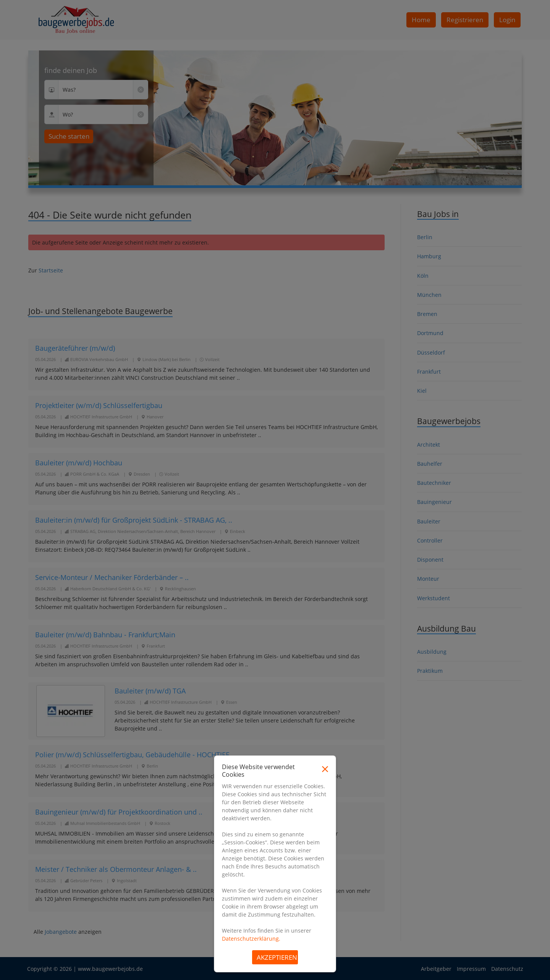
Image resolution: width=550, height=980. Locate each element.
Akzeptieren (277, 957)
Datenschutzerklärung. (251, 939)
